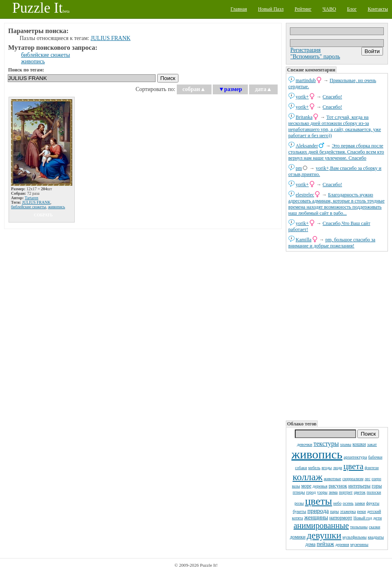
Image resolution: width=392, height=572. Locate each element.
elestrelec (305, 195)
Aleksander (307, 146)
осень (348, 503)
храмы (346, 444)
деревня (342, 544)
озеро (376, 479)
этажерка (348, 511)
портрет (346, 492)
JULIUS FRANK (111, 38)
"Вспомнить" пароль (315, 57)
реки (361, 511)
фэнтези (372, 468)
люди (338, 468)
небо (337, 503)
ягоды (327, 468)
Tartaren (32, 198)
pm (299, 168)
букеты (300, 511)
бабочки (375, 457)
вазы (296, 486)
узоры (322, 492)
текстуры (326, 444)
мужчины (359, 544)
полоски (374, 492)
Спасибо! (332, 97)
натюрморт (341, 518)
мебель (314, 468)
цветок (360, 492)
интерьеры (359, 486)
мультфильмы (355, 537)
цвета (353, 466)
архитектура (355, 457)
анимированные (321, 525)
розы (299, 503)
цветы (318, 501)
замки (360, 503)
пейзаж (326, 544)
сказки (374, 527)
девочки (305, 444)
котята (297, 518)
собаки (301, 468)
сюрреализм (353, 479)
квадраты (376, 537)
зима (333, 492)
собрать (43, 215)
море (306, 486)
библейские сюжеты (46, 55)
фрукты (373, 503)
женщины (316, 517)
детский (374, 511)
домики (298, 537)
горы (377, 486)
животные (333, 479)
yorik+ (302, 97)
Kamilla (304, 240)
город (311, 492)
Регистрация (305, 50)
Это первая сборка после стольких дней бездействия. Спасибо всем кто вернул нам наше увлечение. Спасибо (336, 152)
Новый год (363, 518)
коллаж (308, 477)
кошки (359, 444)
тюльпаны (359, 527)
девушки (324, 535)
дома (311, 544)
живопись (317, 454)
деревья (320, 486)
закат (372, 444)
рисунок (338, 486)
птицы (299, 492)
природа (318, 511)
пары (334, 511)
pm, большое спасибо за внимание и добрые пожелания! (332, 243)
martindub (306, 80)
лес (367, 479)
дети (378, 518)
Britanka (304, 117)
